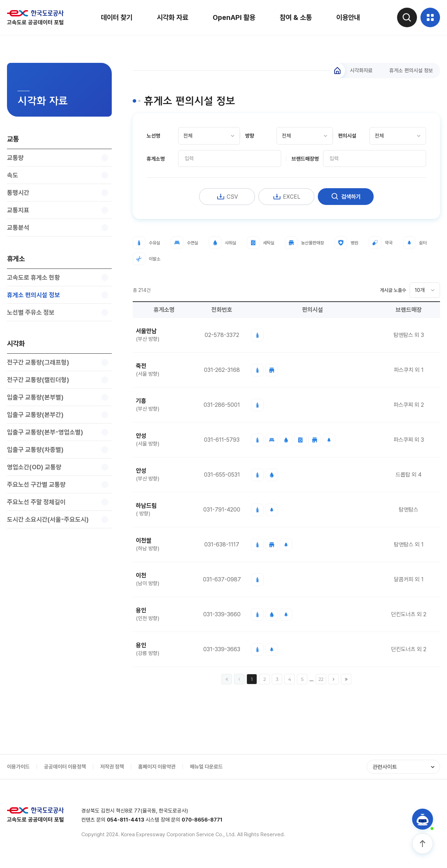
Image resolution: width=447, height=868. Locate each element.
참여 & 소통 (294, 17)
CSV (227, 198)
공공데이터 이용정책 (65, 768)
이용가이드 (18, 768)
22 (321, 681)
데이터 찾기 (115, 17)
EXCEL (286, 198)
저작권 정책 (112, 768)
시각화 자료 (171, 17)
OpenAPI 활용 (233, 17)
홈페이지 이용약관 (157, 768)
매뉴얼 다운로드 (206, 768)
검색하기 (346, 198)
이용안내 (347, 17)
